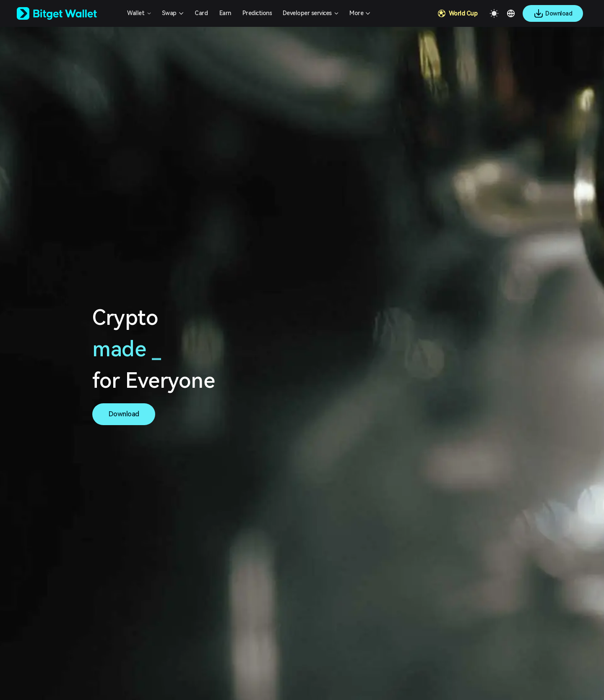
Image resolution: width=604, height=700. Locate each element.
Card (201, 13)
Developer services (307, 13)
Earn (225, 13)
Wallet (136, 13)
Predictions (257, 13)
